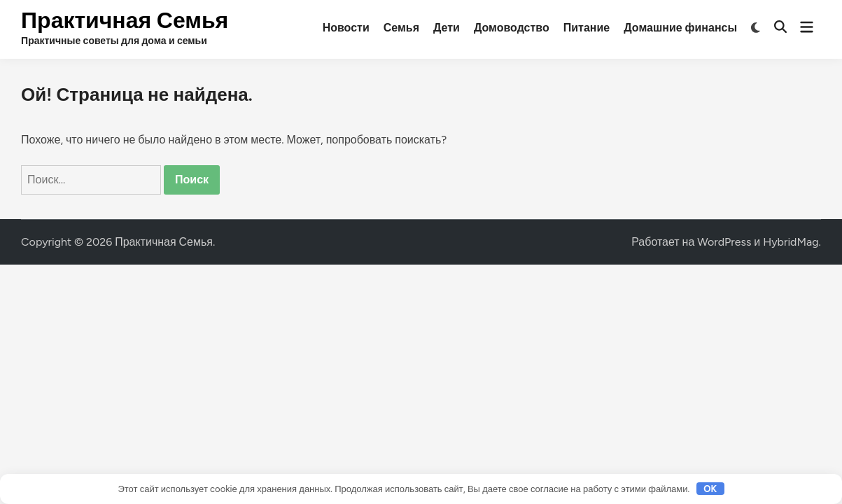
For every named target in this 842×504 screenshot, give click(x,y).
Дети (447, 28)
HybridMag (791, 242)
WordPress (724, 242)
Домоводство (512, 28)
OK (710, 489)
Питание (587, 28)
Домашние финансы (680, 28)
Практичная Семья (125, 20)
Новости (346, 28)
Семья (401, 28)
